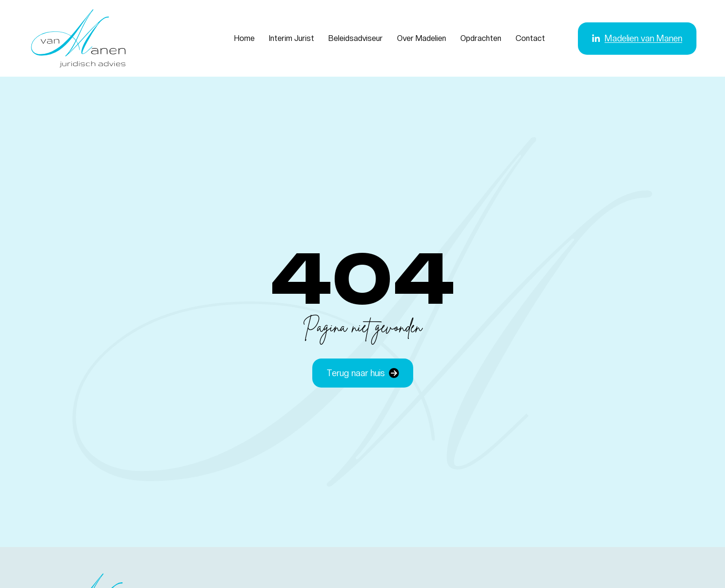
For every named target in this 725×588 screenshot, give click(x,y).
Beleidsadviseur (356, 38)
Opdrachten (481, 38)
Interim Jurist (292, 38)
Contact (530, 38)
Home (244, 38)
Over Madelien (422, 38)
